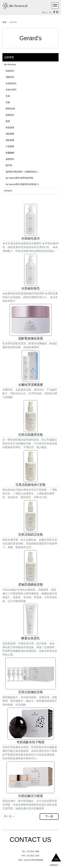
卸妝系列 (10, 71)
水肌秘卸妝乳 (31, 288)
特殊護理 (10, 128)
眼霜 (8, 121)
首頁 (4, 22)
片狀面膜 (10, 146)
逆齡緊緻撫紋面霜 (31, 338)
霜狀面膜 (10, 140)
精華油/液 (10, 109)
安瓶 (8, 102)
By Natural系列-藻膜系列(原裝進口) (22, 184)
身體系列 (10, 159)
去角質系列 (11, 83)
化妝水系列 (11, 90)
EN (50, 13)
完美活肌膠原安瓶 (31, 435)
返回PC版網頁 (11, 823)
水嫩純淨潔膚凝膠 (31, 385)
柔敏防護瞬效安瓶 (31, 585)
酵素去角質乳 (31, 638)
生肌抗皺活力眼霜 (31, 796)
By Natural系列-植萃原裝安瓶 (19, 178)
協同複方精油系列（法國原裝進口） (23, 172)
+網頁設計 (54, 865)
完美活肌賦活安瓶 (31, 535)
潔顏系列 (10, 77)
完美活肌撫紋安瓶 (31, 692)
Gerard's (8, 191)
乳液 (8, 96)
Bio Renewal (10, 64)
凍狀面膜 (10, 134)
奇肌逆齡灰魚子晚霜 (30, 742)
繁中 (44, 13)
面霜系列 (10, 115)
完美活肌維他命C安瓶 (30, 485)
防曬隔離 (10, 153)
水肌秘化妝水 (31, 238)
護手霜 (9, 165)
